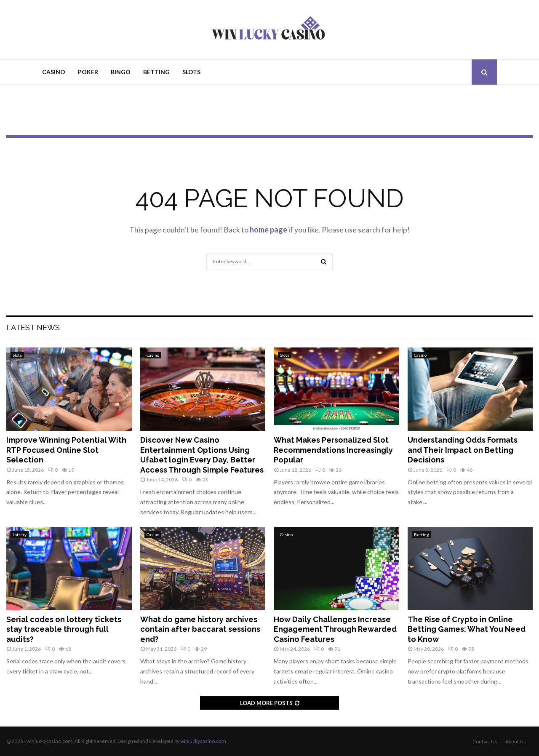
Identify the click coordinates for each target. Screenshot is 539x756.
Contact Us (485, 741)
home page (268, 230)
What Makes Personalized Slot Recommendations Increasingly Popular (333, 450)
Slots (191, 72)
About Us (516, 741)
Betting (156, 72)
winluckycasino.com (203, 741)
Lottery (20, 534)
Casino (54, 72)
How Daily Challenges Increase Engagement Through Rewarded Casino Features (335, 629)
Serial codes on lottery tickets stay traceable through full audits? (64, 629)
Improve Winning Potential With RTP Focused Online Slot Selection (66, 450)
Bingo (121, 72)
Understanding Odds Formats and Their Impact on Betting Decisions (463, 450)
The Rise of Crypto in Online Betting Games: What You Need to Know (467, 629)
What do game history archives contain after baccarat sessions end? (200, 629)
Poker (88, 72)
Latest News (33, 327)
